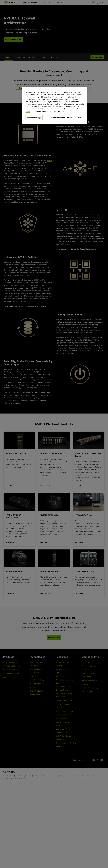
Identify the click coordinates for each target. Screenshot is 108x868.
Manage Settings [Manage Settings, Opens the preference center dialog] (34, 118)
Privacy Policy (34, 106)
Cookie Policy (47, 106)
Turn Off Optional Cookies (61, 118)
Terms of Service (32, 109)
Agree (79, 118)
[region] (55, 105)
